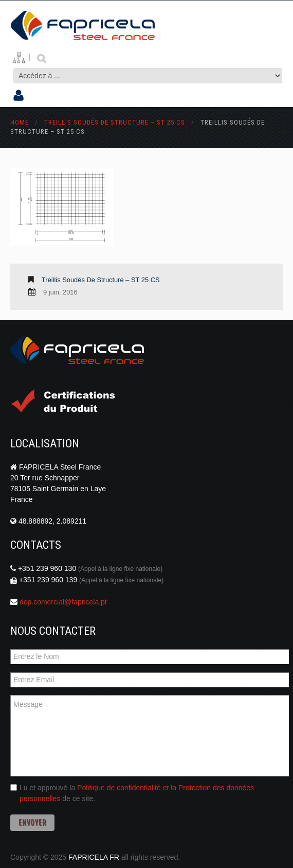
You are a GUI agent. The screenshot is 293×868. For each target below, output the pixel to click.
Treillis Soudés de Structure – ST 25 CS (115, 122)
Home (20, 122)
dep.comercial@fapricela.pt (63, 602)
